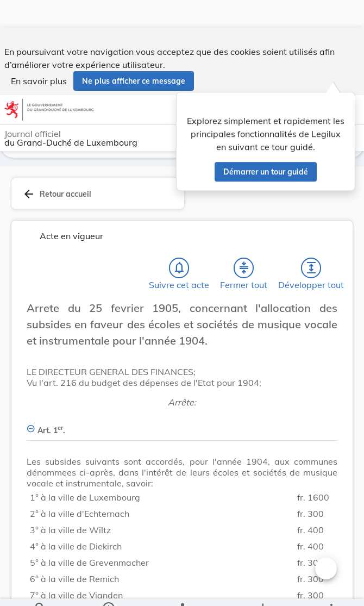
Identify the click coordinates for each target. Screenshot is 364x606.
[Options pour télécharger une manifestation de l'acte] (263, 589)
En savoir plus (39, 53)
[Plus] (331, 589)
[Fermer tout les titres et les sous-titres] (244, 270)
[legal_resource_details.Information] (108, 589)
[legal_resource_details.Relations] (182, 589)
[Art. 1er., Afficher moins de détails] (182, 426)
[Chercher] (40, 589)
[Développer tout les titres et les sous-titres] (311, 270)
